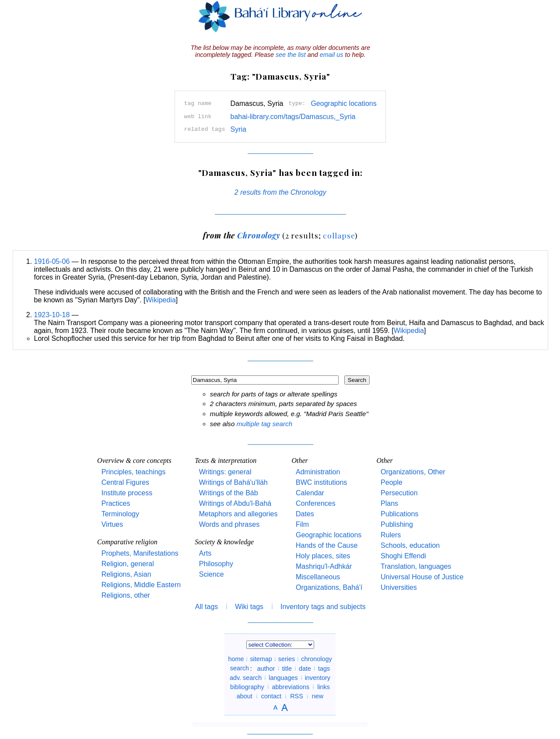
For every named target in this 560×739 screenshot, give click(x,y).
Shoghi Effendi (403, 556)
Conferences (316, 503)
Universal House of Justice (422, 577)
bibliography (247, 686)
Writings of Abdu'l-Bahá (235, 503)
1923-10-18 (52, 315)
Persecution (399, 493)
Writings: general (225, 472)
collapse (339, 235)
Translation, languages (416, 566)
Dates (305, 514)
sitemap (261, 659)
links (324, 686)
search (240, 668)
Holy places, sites (323, 556)
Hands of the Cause (327, 545)
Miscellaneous (318, 577)
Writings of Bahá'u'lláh (233, 482)
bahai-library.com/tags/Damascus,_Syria (293, 117)
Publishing (397, 524)
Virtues (112, 524)
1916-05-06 (52, 261)
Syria (238, 129)
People (392, 482)
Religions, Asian (126, 574)
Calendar (310, 493)
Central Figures (125, 482)
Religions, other (126, 595)
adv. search (246, 677)
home (236, 659)
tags (324, 668)
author (266, 668)
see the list (291, 55)
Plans (389, 503)
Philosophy (216, 564)
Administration (318, 472)
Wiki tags (249, 607)
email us (332, 55)
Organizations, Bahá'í (329, 587)
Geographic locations (343, 103)
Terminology (120, 514)
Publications (399, 514)
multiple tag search (264, 424)
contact (271, 696)
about (245, 696)
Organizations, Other (413, 472)
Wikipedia (161, 300)
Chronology (259, 235)
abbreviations (291, 686)
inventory (318, 677)
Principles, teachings (134, 472)
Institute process (127, 493)
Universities (399, 587)
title (287, 668)
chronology (316, 659)
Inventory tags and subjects (323, 607)
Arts (205, 553)
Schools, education (410, 545)
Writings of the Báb (229, 493)
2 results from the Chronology (280, 192)
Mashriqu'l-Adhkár (324, 566)
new (318, 696)
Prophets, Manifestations (140, 553)
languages (283, 677)
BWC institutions (321, 482)
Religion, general (128, 564)
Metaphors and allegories (238, 514)
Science (212, 574)
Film (302, 524)
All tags (206, 607)
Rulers (391, 535)
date (305, 668)
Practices (116, 503)
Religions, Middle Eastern (141, 585)
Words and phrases (229, 524)
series (287, 659)
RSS (297, 696)
